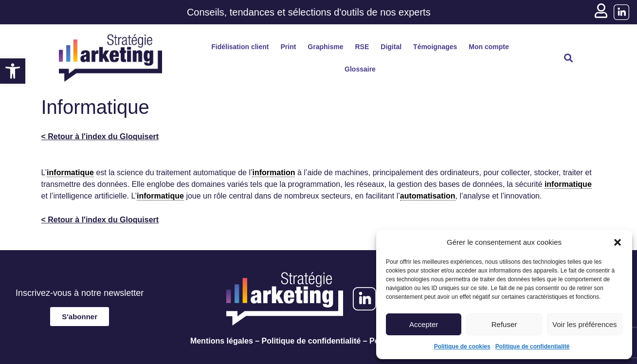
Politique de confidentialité (533, 346)
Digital (391, 47)
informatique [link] (70, 173)
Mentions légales (222, 341)
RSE (362, 47)
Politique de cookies (462, 346)
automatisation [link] (428, 196)
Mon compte (489, 47)
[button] (13, 71)
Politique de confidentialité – (315, 341)
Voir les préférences (585, 324)
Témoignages (435, 47)
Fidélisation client (240, 47)
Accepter (424, 324)
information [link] (273, 173)
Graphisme (325, 47)
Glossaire (360, 69)
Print (288, 47)
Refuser (504, 324)
